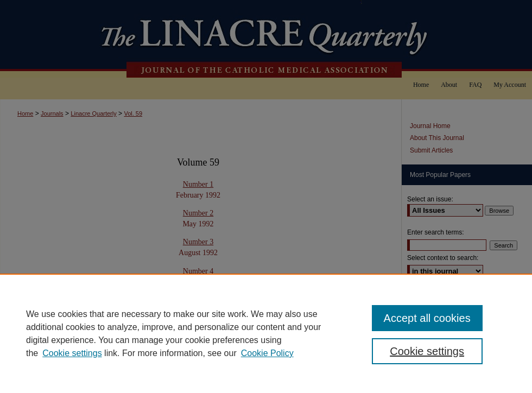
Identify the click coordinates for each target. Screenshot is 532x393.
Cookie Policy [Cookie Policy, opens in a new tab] (267, 353)
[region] (266, 333)
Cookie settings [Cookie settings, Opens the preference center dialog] (427, 351)
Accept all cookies (427, 318)
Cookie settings (72, 353)
